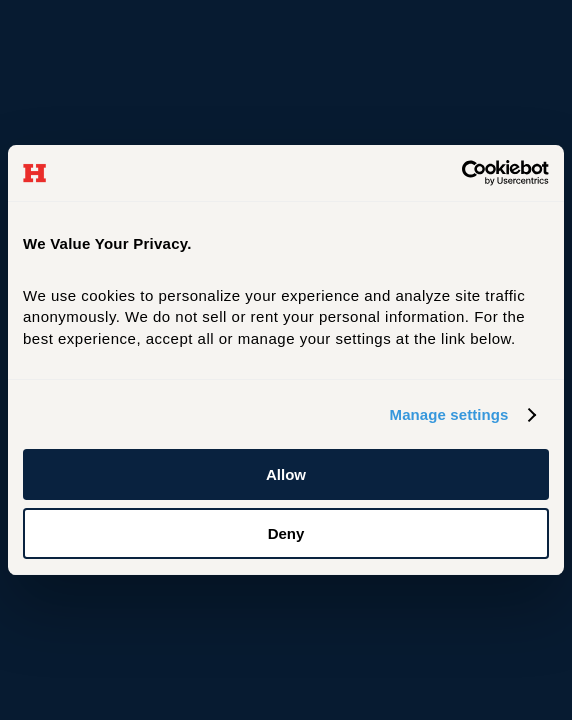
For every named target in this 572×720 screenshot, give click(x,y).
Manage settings (449, 414)
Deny (286, 533)
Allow (286, 474)
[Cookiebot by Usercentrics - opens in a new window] (461, 173)
